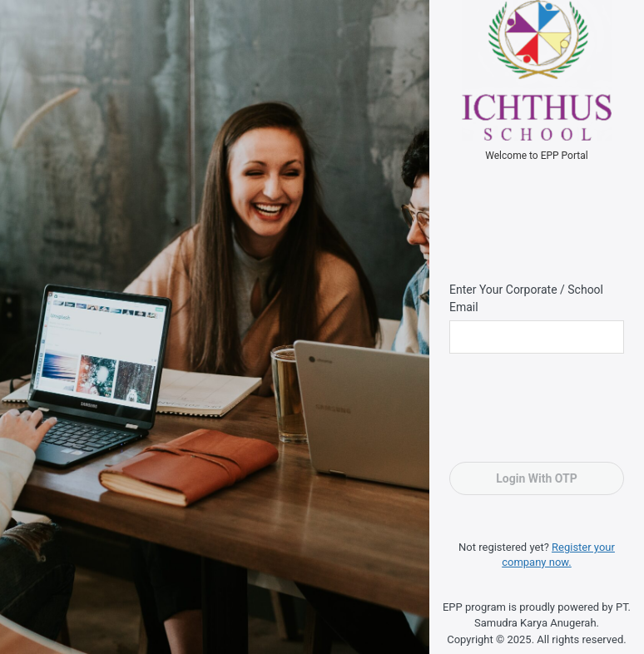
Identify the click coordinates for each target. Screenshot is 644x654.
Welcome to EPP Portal (536, 156)
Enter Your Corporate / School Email (526, 298)
